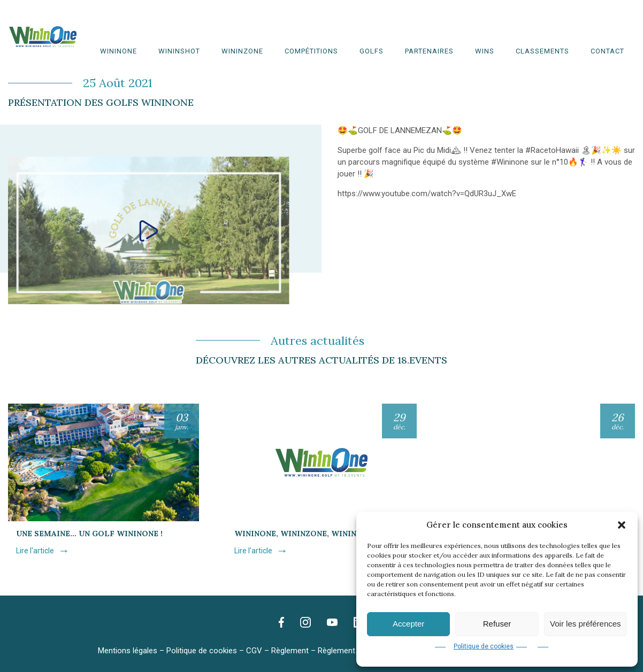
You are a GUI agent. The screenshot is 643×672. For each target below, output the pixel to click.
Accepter (408, 624)
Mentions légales (128, 651)
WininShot (179, 51)
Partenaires (429, 51)
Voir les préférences (585, 624)
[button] (622, 525)
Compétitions (311, 51)
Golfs (372, 51)
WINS (485, 51)
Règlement (290, 651)
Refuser (497, 624)
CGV (254, 651)
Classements (542, 51)
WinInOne (118, 51)
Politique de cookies (484, 646)
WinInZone (242, 51)
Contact (607, 51)
